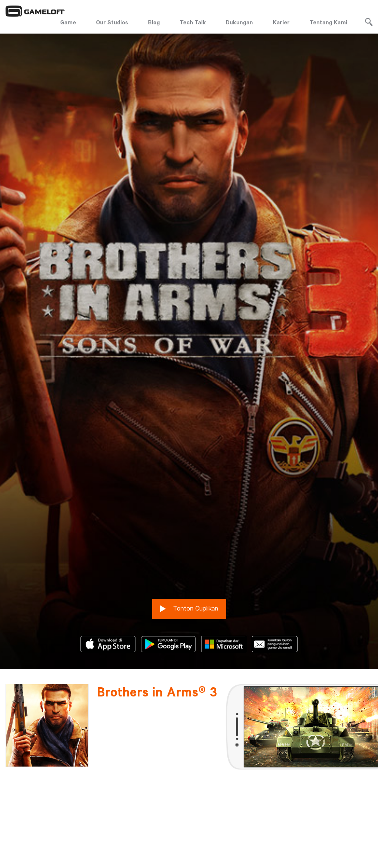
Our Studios (112, 22)
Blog (154, 22)
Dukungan (239, 22)
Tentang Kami (329, 22)
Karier (281, 22)
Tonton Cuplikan (189, 590)
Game (68, 22)
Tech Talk (193, 22)
